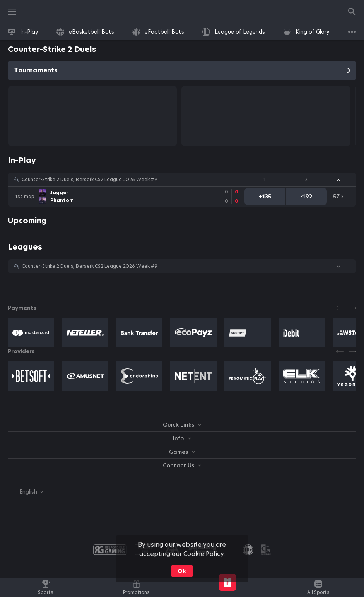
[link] (23, 32)
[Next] (352, 308)
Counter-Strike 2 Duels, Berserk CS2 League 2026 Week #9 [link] (90, 180)
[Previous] (340, 308)
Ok (182, 571)
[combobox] (26, 492)
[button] (182, 180)
